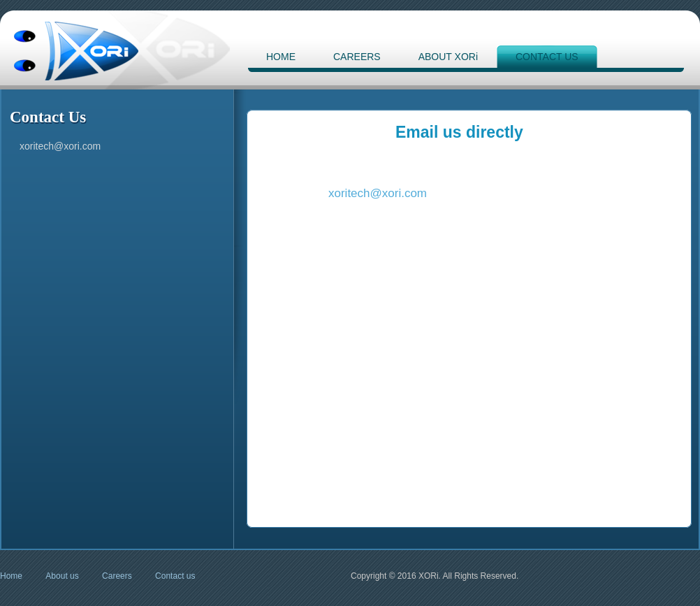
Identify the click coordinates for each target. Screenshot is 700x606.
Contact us (175, 576)
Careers (117, 576)
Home (11, 576)
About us (62, 576)
